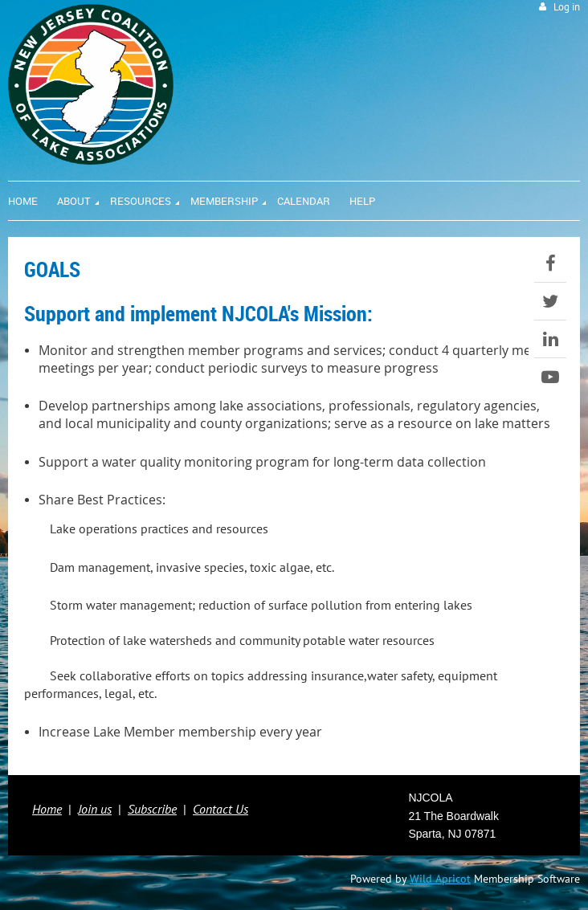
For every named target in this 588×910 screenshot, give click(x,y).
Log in (567, 7)
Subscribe (152, 809)
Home (47, 809)
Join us (95, 809)
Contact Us (220, 809)
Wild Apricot (440, 879)
